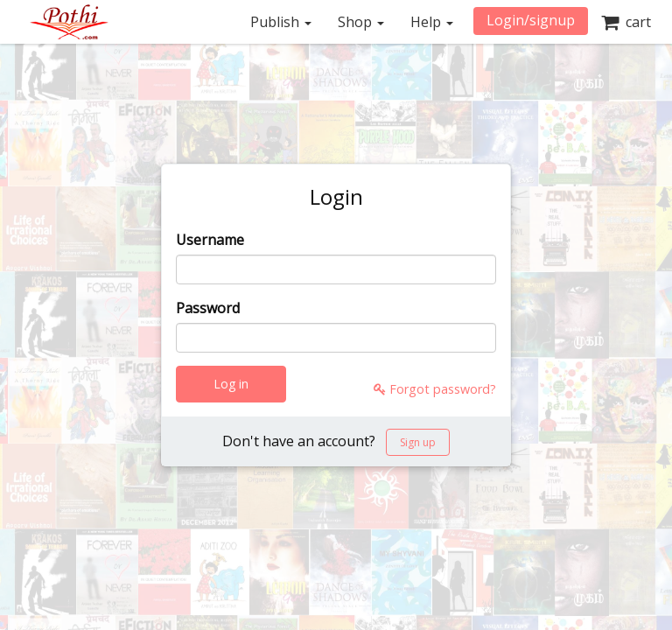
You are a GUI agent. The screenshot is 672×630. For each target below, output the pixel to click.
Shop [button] (361, 22)
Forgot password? (435, 389)
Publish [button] (281, 22)
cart (626, 22)
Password (208, 308)
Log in (231, 384)
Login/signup (531, 20)
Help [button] (432, 22)
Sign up (418, 442)
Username (210, 240)
